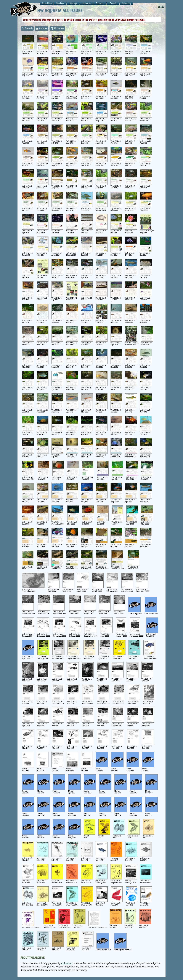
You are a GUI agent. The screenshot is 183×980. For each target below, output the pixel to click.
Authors (42, 28)
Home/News (47, 3)
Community (126, 3)
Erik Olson (67, 963)
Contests (113, 3)
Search (27, 28)
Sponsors (100, 3)
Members (60, 3)
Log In (161, 6)
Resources (87, 3)
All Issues (57, 28)
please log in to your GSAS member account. (122, 20)
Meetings (73, 3)
